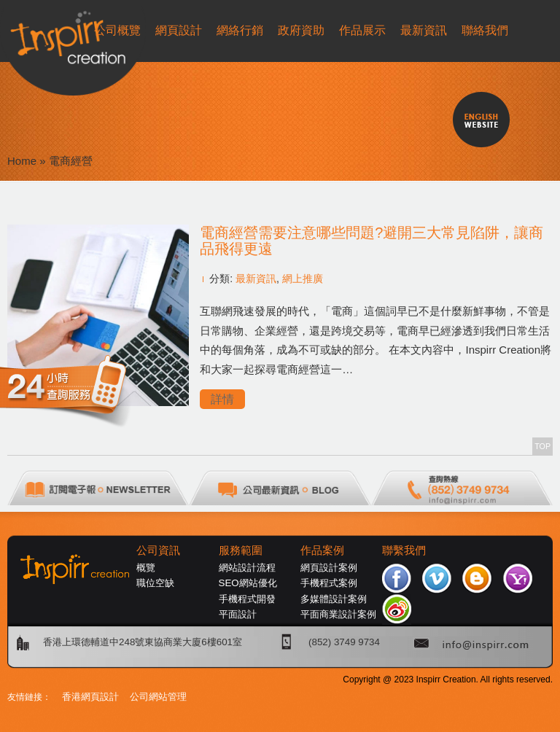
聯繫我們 (404, 550)
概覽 (146, 568)
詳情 (222, 399)
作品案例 (322, 550)
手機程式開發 (247, 599)
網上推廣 (303, 279)
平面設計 (238, 614)
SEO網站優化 (248, 583)
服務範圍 (241, 550)
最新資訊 (256, 279)
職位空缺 (155, 583)
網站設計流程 (247, 568)
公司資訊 (158, 550)
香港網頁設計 (90, 697)
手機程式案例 (329, 583)
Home (22, 161)
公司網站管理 (158, 697)
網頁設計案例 (329, 568)
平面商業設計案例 (338, 614)
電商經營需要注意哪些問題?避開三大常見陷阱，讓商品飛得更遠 (372, 241)
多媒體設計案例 (334, 599)
